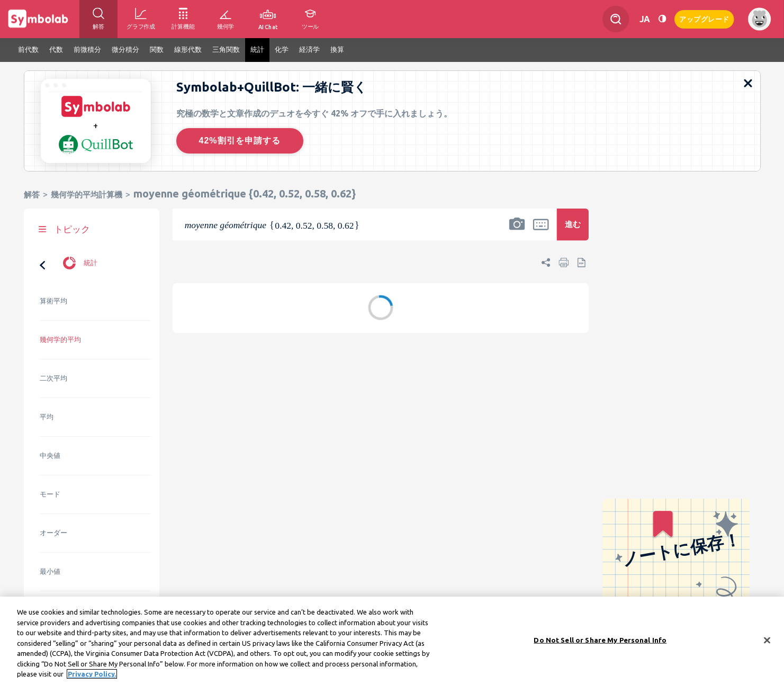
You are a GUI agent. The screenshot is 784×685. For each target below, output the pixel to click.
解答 (32, 195)
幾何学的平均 (60, 340)
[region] (392, 641)
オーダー (53, 533)
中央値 (50, 456)
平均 (47, 417)
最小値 (50, 571)
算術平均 (53, 301)
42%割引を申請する (239, 141)
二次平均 (53, 378)
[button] (517, 231)
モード (50, 494)
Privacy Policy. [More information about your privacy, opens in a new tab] (92, 674)
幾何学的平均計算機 (87, 195)
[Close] (767, 640)
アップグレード (704, 18)
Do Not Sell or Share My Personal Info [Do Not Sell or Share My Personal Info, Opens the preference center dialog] (600, 639)
